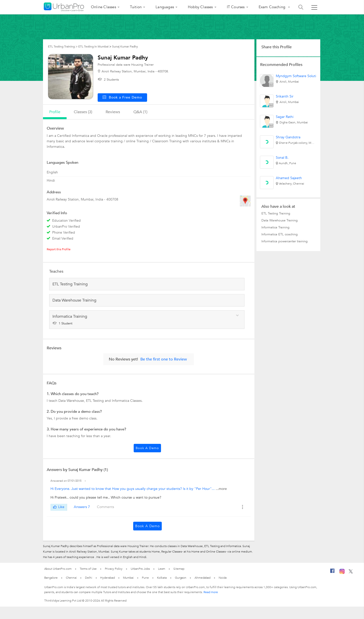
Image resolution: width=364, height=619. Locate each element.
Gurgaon (181, 578)
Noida (223, 578)
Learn (162, 569)
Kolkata (162, 578)
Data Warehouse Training (280, 220)
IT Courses (236, 7)
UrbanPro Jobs (140, 569)
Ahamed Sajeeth (289, 178)
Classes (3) (83, 112)
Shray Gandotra (288, 137)
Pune (145, 578)
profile (55, 112)
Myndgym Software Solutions (299, 76)
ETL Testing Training (276, 213)
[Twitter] (351, 572)
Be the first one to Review (164, 359)
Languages (165, 7)
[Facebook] (332, 573)
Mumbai (128, 578)
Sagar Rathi (285, 117)
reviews (113, 112)
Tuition (136, 7)
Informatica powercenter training (284, 241)
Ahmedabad (202, 578)
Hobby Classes (200, 7)
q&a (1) (140, 112)
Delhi (89, 578)
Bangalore (51, 578)
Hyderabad (107, 578)
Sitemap (179, 569)
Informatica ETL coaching (280, 234)
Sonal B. (282, 158)
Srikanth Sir (285, 96)
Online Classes (103, 7)
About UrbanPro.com (58, 569)
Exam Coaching (273, 7)
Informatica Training (275, 227)
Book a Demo (147, 448)
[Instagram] (342, 573)
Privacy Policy (114, 569)
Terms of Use (88, 569)
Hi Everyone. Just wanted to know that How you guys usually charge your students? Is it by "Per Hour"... (133, 489)
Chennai (71, 578)
